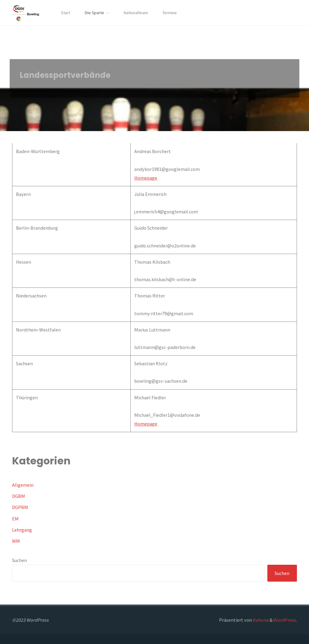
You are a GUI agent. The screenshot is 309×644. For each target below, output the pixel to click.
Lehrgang (22, 530)
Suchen (19, 560)
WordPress (285, 620)
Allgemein (23, 485)
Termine (170, 13)
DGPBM (20, 507)
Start (65, 13)
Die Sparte (94, 13)
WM (16, 541)
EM (15, 519)
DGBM (19, 496)
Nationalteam (136, 13)
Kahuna (260, 620)
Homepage (146, 178)
